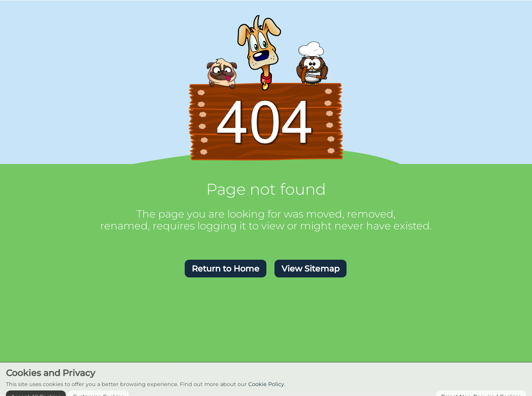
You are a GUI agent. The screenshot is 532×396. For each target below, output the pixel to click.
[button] (226, 269)
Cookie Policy (266, 389)
